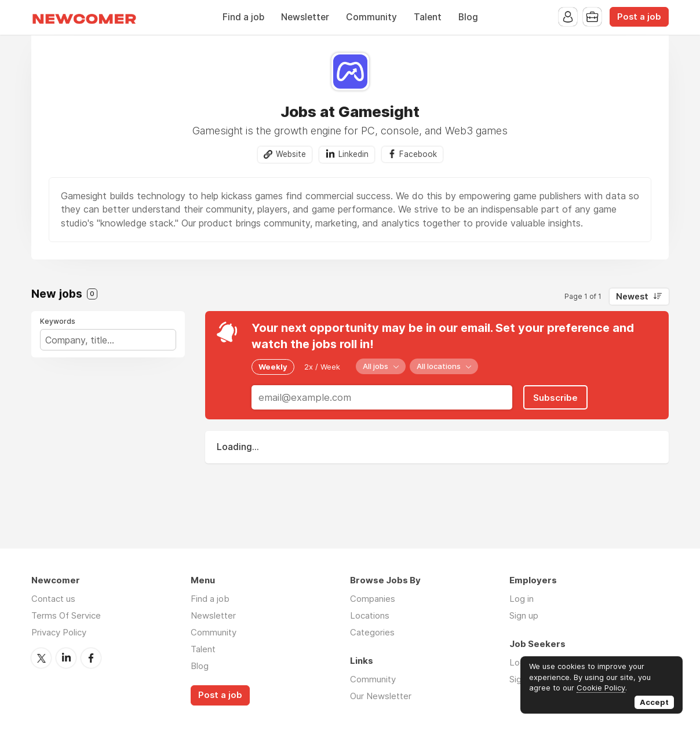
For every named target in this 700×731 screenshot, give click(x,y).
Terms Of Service (66, 615)
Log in (522, 599)
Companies (373, 599)
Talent (428, 17)
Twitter (41, 658)
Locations (370, 615)
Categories (372, 632)
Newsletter (305, 17)
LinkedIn (66, 658)
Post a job (639, 17)
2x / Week (322, 367)
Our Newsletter (381, 696)
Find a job (243, 17)
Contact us (53, 599)
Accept (654, 702)
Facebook (418, 154)
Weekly (273, 367)
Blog (468, 17)
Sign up (524, 615)
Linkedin (353, 154)
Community (371, 17)
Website (291, 154)
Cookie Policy (601, 688)
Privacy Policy (59, 632)
